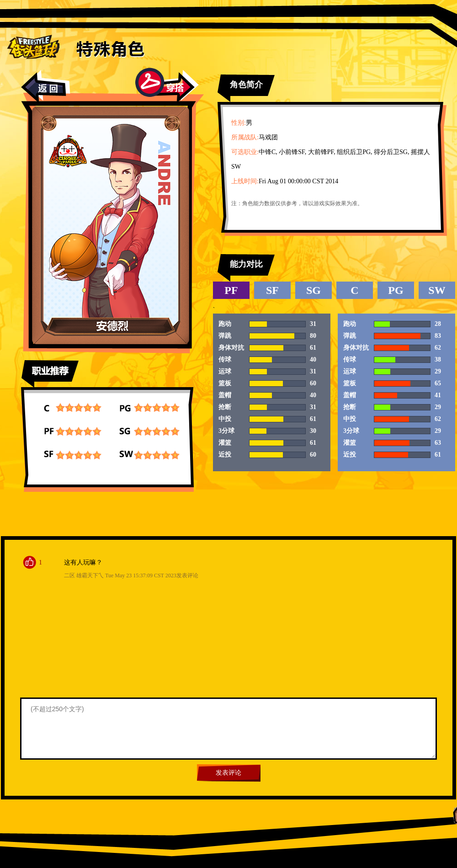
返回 (46, 87)
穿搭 (167, 85)
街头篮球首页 (33, 46)
